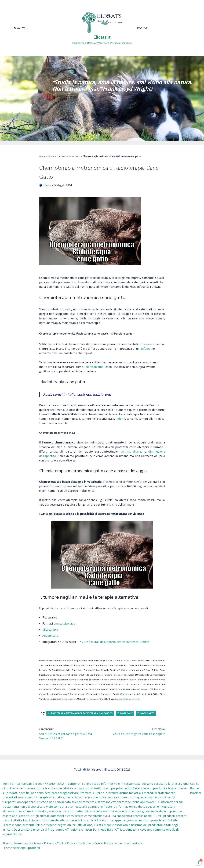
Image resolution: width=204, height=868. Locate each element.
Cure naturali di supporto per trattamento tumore (119, 651)
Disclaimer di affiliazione (125, 855)
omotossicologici (66, 633)
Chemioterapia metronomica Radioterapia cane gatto (82, 724)
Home (42, 156)
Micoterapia (51, 639)
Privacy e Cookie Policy (59, 855)
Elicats (47, 186)
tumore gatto (149, 724)
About (7, 855)
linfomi (141, 426)
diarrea (138, 459)
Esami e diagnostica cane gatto (64, 156)
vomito (126, 459)
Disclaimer (85, 855)
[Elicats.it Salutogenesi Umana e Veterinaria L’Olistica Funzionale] (102, 28)
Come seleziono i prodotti (22, 859)
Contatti (100, 855)
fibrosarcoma (108, 374)
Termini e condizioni (27, 855)
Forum (142, 28)
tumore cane (127, 724)
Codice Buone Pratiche (196, 800)
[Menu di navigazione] (19, 28)
